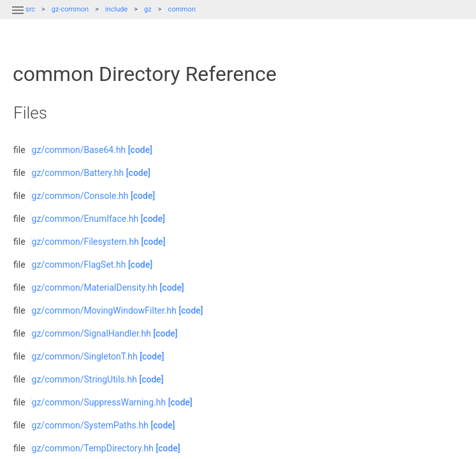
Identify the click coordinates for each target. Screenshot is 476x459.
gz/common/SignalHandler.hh (91, 333)
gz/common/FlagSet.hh (79, 265)
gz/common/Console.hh (80, 196)
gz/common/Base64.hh (79, 150)
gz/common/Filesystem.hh (85, 242)
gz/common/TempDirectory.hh (93, 448)
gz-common (70, 9)
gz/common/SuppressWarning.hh (99, 402)
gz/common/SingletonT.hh (85, 356)
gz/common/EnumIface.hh (85, 219)
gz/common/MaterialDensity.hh (95, 288)
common (182, 9)
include (116, 9)
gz (148, 9)
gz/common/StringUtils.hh (84, 379)
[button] (18, 18)
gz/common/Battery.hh (78, 173)
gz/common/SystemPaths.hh (90, 425)
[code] (140, 150)
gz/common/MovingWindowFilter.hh (104, 310)
